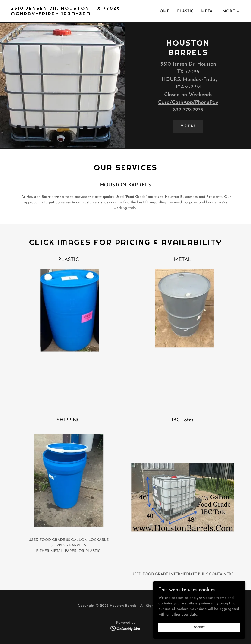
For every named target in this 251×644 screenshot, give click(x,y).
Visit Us (188, 126)
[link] (66, 14)
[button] (231, 11)
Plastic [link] (185, 11)
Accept (199, 627)
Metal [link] (208, 11)
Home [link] (163, 11)
